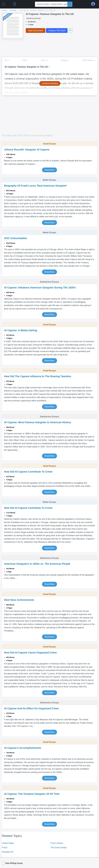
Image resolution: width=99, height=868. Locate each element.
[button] (4, 4)
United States (8, 843)
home (4, 10)
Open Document (36, 31)
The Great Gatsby (59, 848)
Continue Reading (50, 83)
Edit (25, 60)
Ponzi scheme (57, 843)
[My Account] (94, 4)
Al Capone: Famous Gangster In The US (38, 10)
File (7, 60)
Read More (49, 170)
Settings (65, 60)
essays (13, 10)
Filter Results (89, 60)
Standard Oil (8, 852)
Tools (44, 60)
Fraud (5, 848)
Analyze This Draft (57, 31)
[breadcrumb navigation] (50, 10)
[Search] (70, 4)
